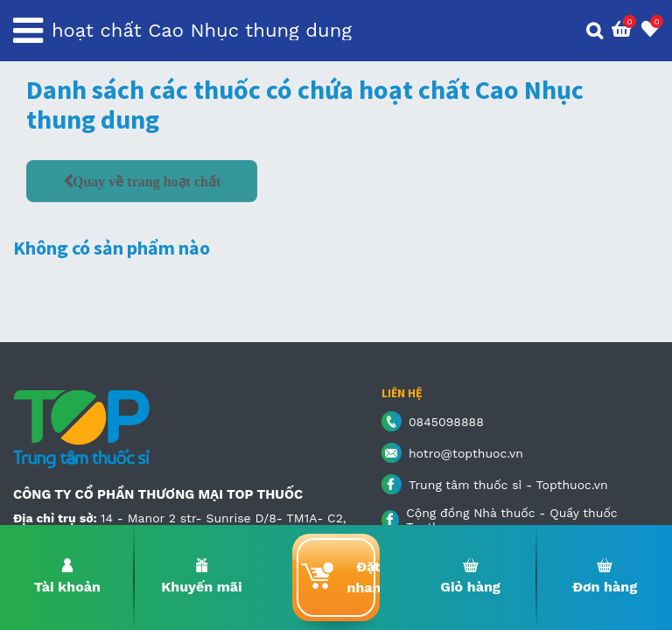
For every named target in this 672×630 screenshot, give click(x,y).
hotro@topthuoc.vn (466, 453)
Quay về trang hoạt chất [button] (147, 181)
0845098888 (446, 422)
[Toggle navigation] (28, 31)
